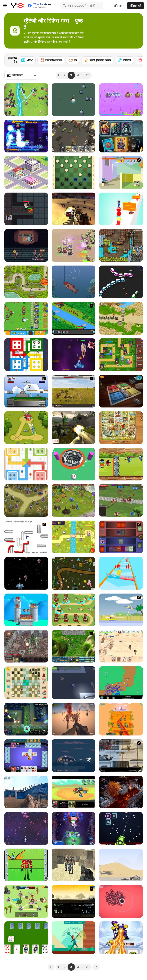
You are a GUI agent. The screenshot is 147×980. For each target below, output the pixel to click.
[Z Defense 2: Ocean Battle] (26, 792)
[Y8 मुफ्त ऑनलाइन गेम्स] (17, 6)
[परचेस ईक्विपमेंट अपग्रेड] (98, 60)
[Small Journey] (73, 792)
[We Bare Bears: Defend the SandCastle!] (121, 646)
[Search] (64, 6)
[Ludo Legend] (26, 464)
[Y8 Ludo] (121, 391)
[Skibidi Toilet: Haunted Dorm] (26, 209)
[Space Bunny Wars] (26, 828)
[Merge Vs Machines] (121, 938)
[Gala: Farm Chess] (26, 683)
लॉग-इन (118, 6)
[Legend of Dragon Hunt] (26, 100)
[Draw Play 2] (26, 537)
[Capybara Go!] (73, 245)
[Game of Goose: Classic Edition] (121, 428)
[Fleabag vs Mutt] (121, 173)
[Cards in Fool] (26, 938)
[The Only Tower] (121, 901)
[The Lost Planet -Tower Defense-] (26, 136)
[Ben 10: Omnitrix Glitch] (26, 865)
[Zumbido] (73, 683)
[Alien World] (73, 355)
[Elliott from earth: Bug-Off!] (121, 100)
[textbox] (22, 75)
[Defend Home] (73, 610)
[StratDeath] (121, 792)
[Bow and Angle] (73, 938)
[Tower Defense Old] (121, 318)
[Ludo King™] (26, 355)
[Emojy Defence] (73, 573)
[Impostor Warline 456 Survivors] (121, 464)
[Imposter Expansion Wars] (26, 901)
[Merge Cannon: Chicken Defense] (26, 318)
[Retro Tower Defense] (121, 355)
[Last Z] (73, 719)
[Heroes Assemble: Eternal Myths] (73, 828)
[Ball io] (73, 464)
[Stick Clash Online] (26, 428)
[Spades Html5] (26, 756)
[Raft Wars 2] (121, 610)
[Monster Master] (121, 537)
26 (88, 75)
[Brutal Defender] (73, 865)
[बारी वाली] (125, 60)
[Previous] (51, 967)
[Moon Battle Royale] (73, 209)
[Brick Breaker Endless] (121, 828)
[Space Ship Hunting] (26, 573)
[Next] (137, 59)
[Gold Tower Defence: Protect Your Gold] (26, 282)
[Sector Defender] (73, 428)
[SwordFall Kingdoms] (73, 391)
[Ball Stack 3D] (121, 209)
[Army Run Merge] (121, 573)
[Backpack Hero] (26, 245)
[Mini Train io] (121, 282)
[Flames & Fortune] (121, 136)
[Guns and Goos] (121, 683)
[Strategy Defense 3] (73, 318)
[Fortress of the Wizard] (26, 646)
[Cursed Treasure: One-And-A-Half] (121, 245)
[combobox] (22, 75)
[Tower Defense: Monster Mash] (26, 500)
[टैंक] (73, 60)
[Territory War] (26, 391)
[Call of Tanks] (73, 136)
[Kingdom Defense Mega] (73, 537)
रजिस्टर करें (136, 6)
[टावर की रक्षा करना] (51, 60)
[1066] (73, 901)
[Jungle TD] (26, 719)
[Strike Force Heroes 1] (121, 756)
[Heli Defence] (121, 865)
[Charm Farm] (73, 500)
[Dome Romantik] (73, 756)
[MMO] (27, 60)
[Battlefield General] (73, 646)
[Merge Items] (26, 173)
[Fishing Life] (73, 282)
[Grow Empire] (121, 500)
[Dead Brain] (121, 719)
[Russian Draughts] (73, 173)
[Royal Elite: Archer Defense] (26, 610)
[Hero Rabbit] (73, 100)
